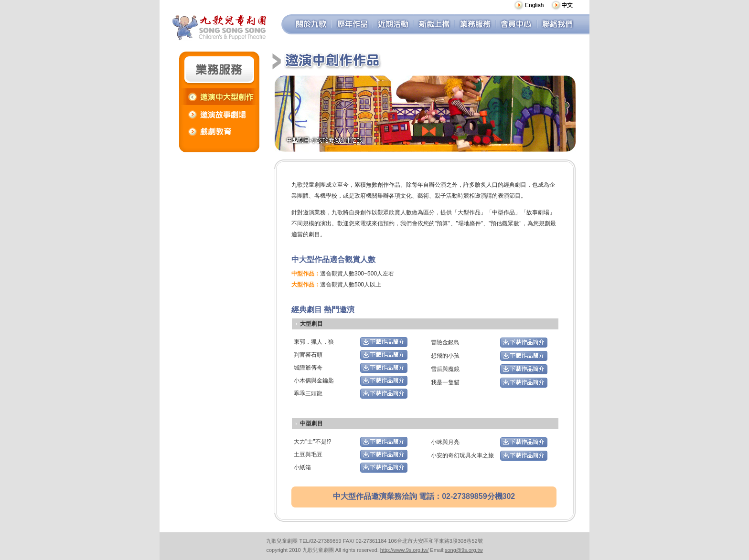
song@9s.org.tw (464, 550)
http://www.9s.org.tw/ (404, 550)
